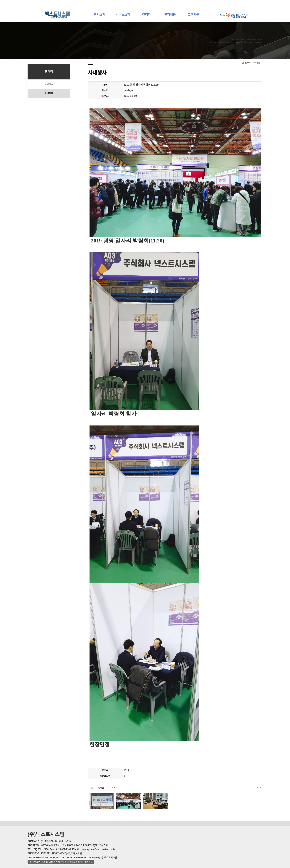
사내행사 (49, 93)
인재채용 (170, 15)
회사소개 (100, 15)
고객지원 (193, 15)
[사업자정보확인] (74, 854)
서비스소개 (123, 15)
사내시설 (49, 84)
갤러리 (146, 15)
